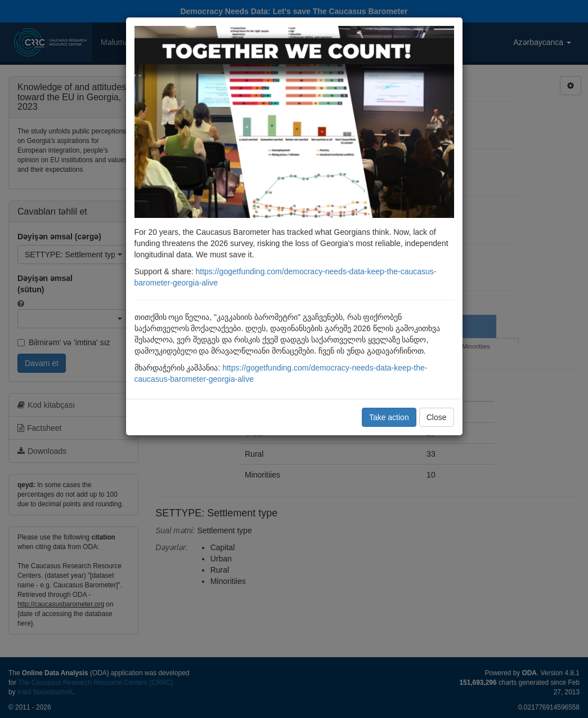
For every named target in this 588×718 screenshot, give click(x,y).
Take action (389, 417)
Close (437, 417)
